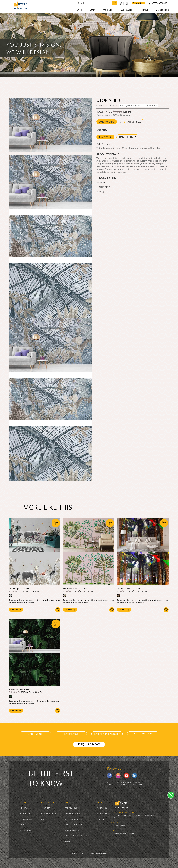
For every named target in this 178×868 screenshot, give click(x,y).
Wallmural (126, 10)
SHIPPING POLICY (72, 831)
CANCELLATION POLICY (74, 825)
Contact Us (138, 3)
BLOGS (23, 825)
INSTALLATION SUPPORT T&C (76, 836)
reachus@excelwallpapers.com (123, 833)
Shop (79, 10)
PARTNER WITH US (49, 813)
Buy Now (105, 137)
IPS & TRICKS (26, 831)
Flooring (144, 10)
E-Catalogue (162, 10)
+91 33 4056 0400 (118, 825)
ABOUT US (24, 808)
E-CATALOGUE (26, 813)
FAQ (43, 819)
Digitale (109, 861)
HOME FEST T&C (71, 842)
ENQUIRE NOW (89, 744)
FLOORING (101, 819)
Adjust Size (134, 122)
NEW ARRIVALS (26, 819)
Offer (92, 10)
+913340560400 (159, 3)
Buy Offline (128, 137)
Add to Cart (107, 122)
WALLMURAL (102, 813)
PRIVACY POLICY (72, 808)
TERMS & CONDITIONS (74, 819)
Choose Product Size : (107, 106)
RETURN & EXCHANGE (74, 813)
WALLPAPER (102, 808)
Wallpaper (108, 10)
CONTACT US (46, 808)
